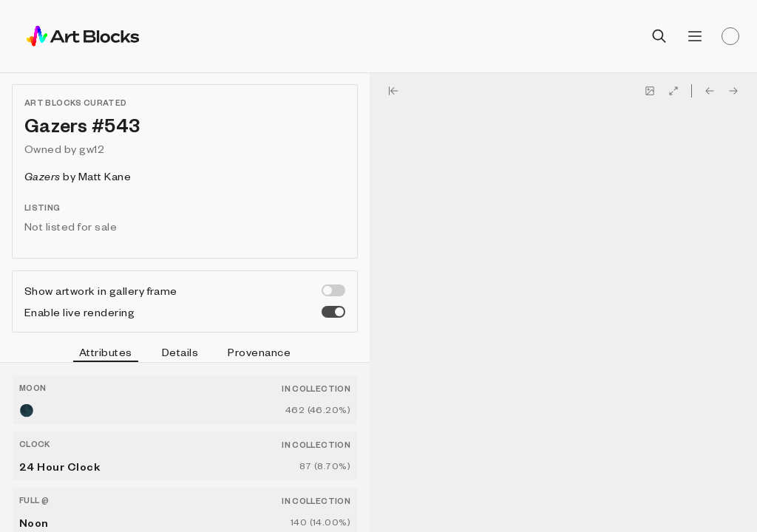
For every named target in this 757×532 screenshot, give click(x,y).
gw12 (92, 149)
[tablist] (185, 354)
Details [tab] (180, 352)
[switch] (333, 290)
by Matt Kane (78, 176)
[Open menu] (695, 36)
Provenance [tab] (259, 352)
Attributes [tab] (106, 354)
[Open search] (659, 36)
